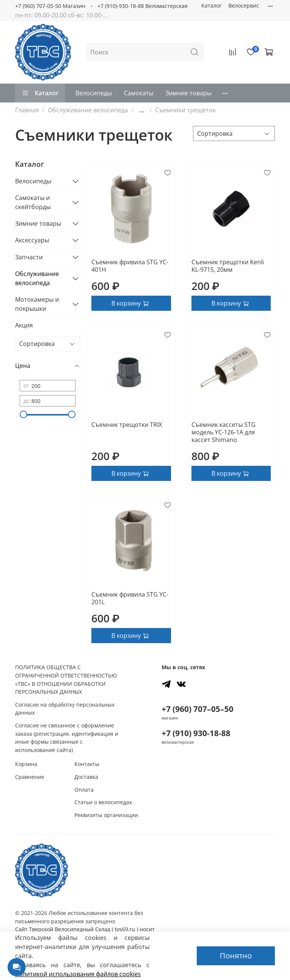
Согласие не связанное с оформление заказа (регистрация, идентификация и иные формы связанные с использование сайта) (67, 738)
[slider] (23, 414)
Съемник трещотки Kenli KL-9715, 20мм (228, 266)
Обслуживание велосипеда (88, 110)
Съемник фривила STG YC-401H (130, 266)
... (142, 110)
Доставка (86, 777)
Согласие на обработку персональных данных (65, 709)
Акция (24, 325)
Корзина (26, 764)
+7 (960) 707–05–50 (197, 709)
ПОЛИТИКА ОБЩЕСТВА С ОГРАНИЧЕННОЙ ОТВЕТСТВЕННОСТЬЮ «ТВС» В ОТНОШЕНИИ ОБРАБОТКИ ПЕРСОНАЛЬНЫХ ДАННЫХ (66, 679)
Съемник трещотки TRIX (127, 425)
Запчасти (29, 257)
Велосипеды (94, 93)
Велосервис (244, 5)
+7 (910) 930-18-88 (196, 733)
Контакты (87, 764)
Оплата (84, 790)
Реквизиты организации (106, 815)
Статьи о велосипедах (103, 802)
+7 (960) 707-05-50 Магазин (50, 6)
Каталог (211, 5)
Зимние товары (188, 93)
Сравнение (30, 777)
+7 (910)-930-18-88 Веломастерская (143, 6)
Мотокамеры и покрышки (37, 304)
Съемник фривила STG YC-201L (130, 598)
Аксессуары (32, 240)
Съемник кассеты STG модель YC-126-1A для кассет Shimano (224, 432)
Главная (27, 110)
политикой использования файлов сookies (78, 974)
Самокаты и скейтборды (33, 202)
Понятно (236, 956)
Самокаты (139, 93)
